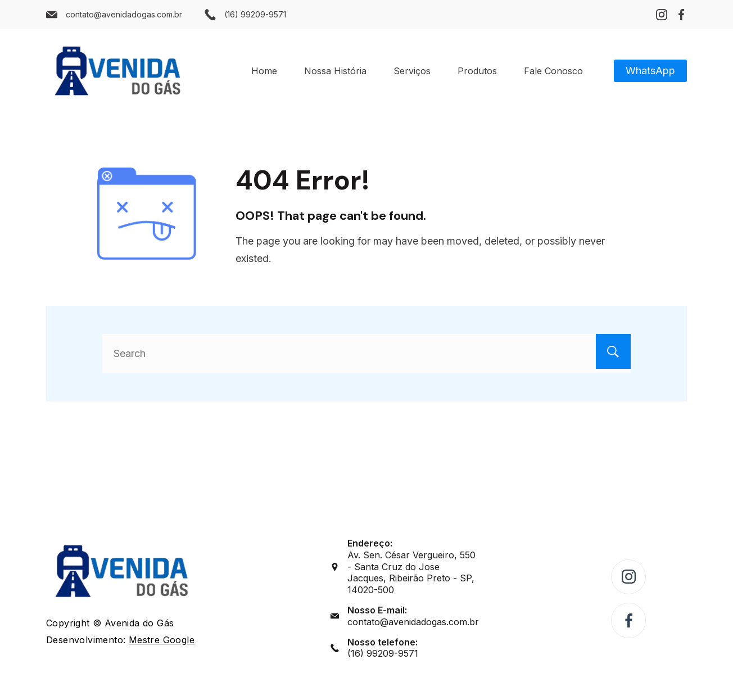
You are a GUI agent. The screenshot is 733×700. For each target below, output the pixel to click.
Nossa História (335, 71)
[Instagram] (662, 15)
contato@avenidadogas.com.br (124, 14)
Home (264, 71)
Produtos (477, 71)
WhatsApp (650, 71)
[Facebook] (681, 15)
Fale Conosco (553, 71)
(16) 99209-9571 (255, 14)
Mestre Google (162, 640)
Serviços (412, 71)
